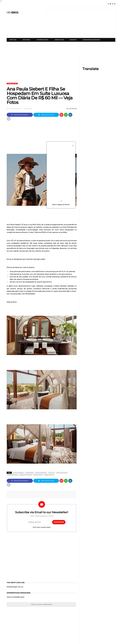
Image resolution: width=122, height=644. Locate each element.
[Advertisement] (81, 22)
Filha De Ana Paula (62, 473)
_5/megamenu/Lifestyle (71, 44)
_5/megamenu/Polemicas (33, 44)
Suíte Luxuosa (38, 475)
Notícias (13, 40)
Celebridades (29, 473)
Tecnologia (14, 47)
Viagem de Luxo (12, 84)
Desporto (89, 44)
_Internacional (42, 40)
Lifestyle (52, 44)
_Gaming (28, 47)
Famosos (73, 40)
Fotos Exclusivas (12, 475)
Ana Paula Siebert (18, 473)
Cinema (102, 44)
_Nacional (26, 40)
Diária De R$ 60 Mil (41, 473)
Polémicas (14, 44)
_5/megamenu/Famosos (91, 40)
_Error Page (59, 40)
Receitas (40, 47)
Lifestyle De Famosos (26, 475)
